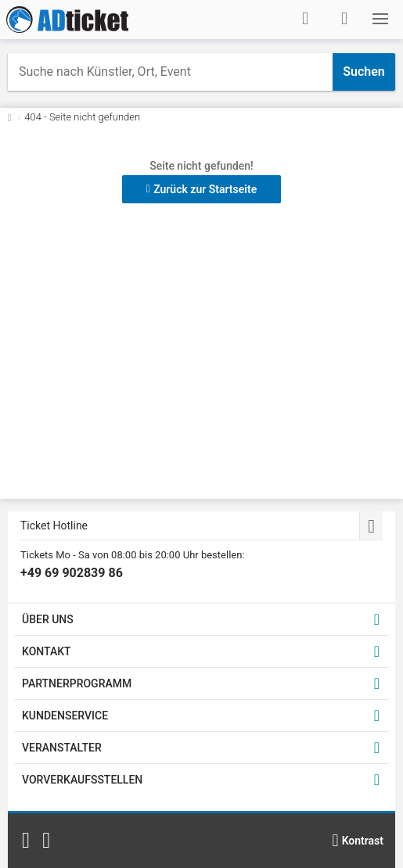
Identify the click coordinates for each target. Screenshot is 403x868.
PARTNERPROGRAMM (77, 683)
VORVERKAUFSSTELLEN (82, 780)
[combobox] (170, 72)
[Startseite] (67, 20)
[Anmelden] (305, 19)
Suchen (364, 72)
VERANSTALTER (62, 748)
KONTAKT (47, 651)
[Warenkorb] (344, 19)
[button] (380, 19)
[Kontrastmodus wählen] (358, 841)
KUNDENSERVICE (65, 716)
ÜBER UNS (48, 619)
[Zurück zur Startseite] (10, 117)
